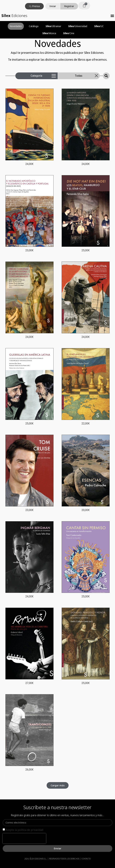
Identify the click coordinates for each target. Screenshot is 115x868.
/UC (99, 26)
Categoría (36, 76)
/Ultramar (53, 26)
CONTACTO (86, 859)
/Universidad (78, 26)
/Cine (69, 33)
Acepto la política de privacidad (24, 830)
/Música (49, 33)
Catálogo (34, 26)
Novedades (16, 26)
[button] (112, 16)
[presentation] (24, 838)
